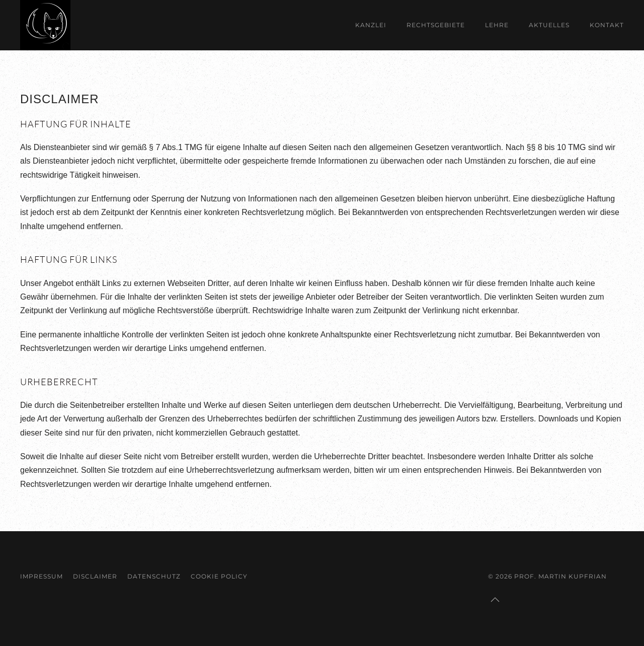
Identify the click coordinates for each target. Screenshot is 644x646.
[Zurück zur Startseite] (45, 25)
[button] (495, 600)
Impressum (42, 576)
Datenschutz (154, 576)
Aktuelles (549, 25)
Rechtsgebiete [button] (436, 25)
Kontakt (607, 25)
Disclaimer (95, 576)
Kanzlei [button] (371, 25)
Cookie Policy (219, 576)
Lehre (497, 25)
